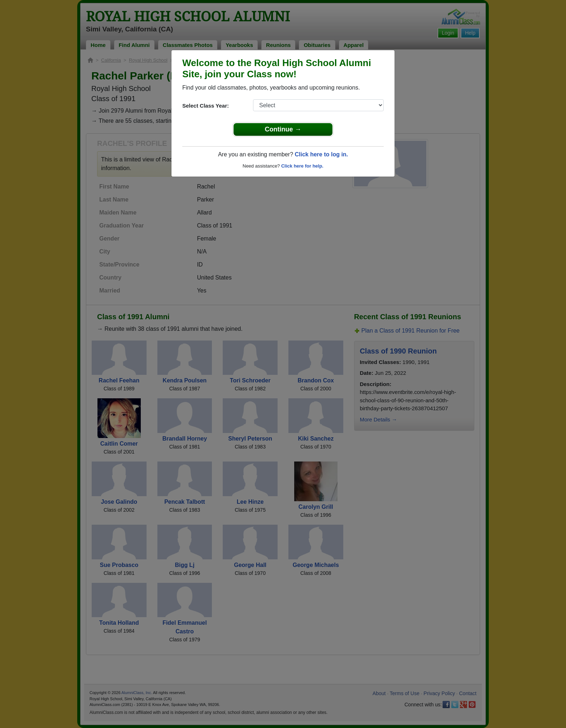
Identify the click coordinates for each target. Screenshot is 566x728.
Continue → (283, 129)
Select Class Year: (206, 106)
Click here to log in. (321, 154)
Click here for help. (302, 166)
